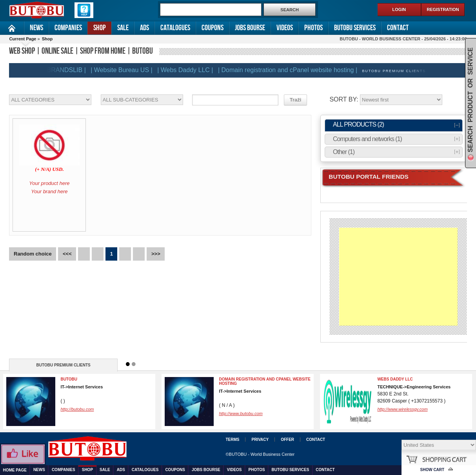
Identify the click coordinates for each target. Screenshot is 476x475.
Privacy (260, 440)
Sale (123, 28)
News (36, 28)
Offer (287, 440)
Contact (398, 28)
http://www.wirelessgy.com (402, 409)
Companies (68, 28)
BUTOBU (69, 379)
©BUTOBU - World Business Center (260, 454)
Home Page (12, 28)
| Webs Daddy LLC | (187, 70)
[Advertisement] (398, 277)
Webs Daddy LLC (395, 379)
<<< (67, 254)
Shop (100, 28)
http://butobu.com (77, 409)
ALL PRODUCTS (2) (358, 125)
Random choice (33, 254)
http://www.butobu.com (241, 413)
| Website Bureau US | (123, 70)
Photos (313, 28)
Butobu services (355, 28)
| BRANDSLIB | (67, 70)
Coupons (213, 28)
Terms (232, 440)
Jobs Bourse (250, 28)
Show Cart (432, 470)
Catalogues (175, 28)
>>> (156, 254)
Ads (144, 28)
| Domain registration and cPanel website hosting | (290, 70)
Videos (285, 28)
